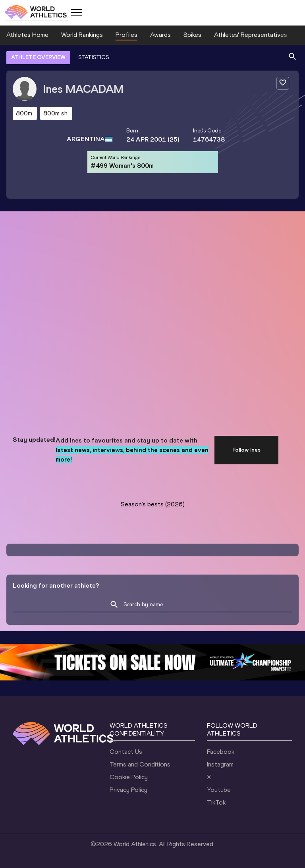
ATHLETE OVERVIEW (38, 57)
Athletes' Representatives (251, 35)
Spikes (192, 35)
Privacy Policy (128, 790)
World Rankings (82, 35)
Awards (160, 35)
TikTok (216, 802)
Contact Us (126, 752)
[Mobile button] (76, 13)
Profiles (126, 35)
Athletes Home (27, 35)
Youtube (219, 790)
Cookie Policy (129, 777)
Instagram (220, 764)
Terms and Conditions (140, 764)
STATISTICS (94, 57)
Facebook (221, 752)
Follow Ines (246, 450)
